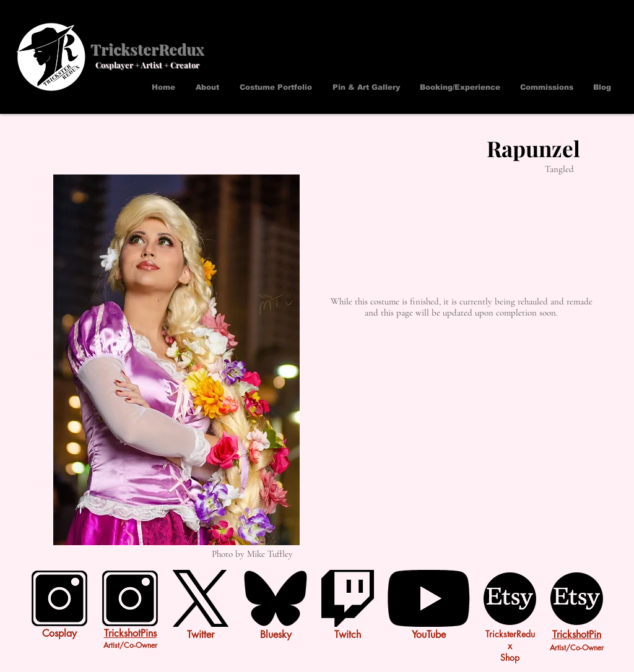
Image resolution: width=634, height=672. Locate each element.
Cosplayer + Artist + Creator (147, 65)
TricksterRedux (147, 49)
